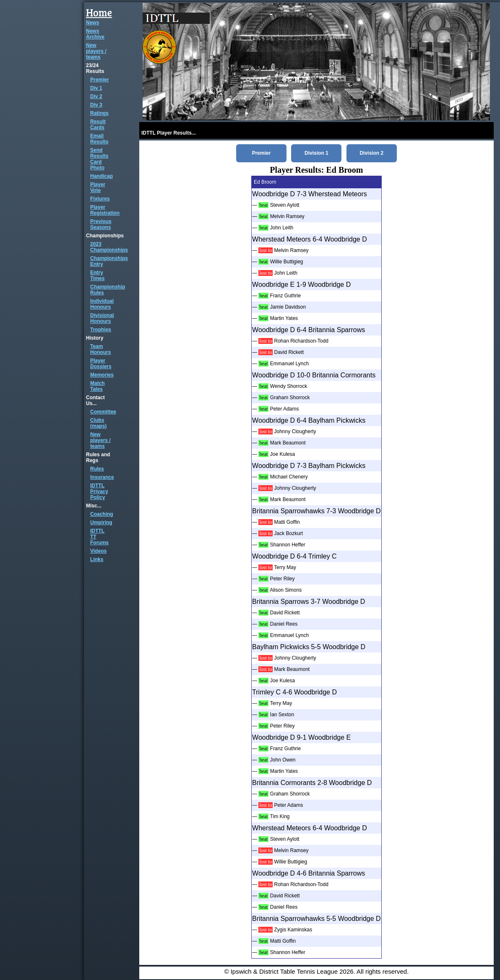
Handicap (102, 176)
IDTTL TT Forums (99, 537)
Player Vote (98, 187)
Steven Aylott (285, 205)
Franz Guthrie (285, 296)
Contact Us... (95, 400)
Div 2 (96, 96)
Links (97, 559)
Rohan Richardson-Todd (301, 341)
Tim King (280, 816)
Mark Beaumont (288, 443)
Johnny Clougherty (295, 432)
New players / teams (96, 51)
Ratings (99, 113)
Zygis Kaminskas (293, 930)
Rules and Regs (98, 458)
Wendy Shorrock (289, 386)
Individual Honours (102, 304)
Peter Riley (283, 579)
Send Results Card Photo (99, 159)
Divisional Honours (102, 318)
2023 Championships (109, 247)
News (92, 23)
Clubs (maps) (98, 423)
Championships (105, 236)
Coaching (102, 514)
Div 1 (96, 88)
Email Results (99, 139)
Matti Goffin (287, 522)
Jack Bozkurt (288, 533)
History (95, 338)
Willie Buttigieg (287, 262)
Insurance (102, 477)
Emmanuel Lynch (289, 364)
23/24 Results (95, 68)
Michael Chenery (289, 477)
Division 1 (316, 153)
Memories (102, 375)
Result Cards (98, 125)
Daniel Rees (284, 624)
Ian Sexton (282, 715)
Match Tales (98, 386)
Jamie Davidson (288, 307)
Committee (103, 412)
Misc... (94, 506)
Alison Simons (286, 590)
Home (99, 12)
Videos (98, 551)
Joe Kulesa (283, 454)
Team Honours (100, 349)
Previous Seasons (101, 224)
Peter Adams (285, 409)
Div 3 (96, 105)
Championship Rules (108, 290)
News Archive (95, 34)
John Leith (282, 228)
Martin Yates (284, 318)
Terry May (285, 567)
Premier (100, 80)
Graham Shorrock (290, 398)
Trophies (101, 330)
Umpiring (101, 522)
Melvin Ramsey (287, 216)
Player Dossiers (101, 364)
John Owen (283, 760)
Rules (97, 469)
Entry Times (97, 276)
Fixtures (100, 199)
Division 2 (371, 153)
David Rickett (289, 352)
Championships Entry (109, 261)
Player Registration (105, 210)
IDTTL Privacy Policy (99, 491)
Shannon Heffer (288, 545)
